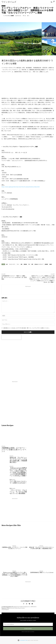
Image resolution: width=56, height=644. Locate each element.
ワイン (18, 264)
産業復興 (46, 264)
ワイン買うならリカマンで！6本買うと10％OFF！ (18, 482)
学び (29, 264)
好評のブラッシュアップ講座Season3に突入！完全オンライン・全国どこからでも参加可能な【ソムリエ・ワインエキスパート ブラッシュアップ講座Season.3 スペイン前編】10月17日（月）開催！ (42, 279)
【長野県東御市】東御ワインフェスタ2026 (42, 572)
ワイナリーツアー (12, 264)
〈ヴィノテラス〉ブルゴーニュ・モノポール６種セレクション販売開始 (18, 492)
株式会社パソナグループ (39, 264)
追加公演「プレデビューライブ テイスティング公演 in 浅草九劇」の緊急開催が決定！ (18, 460)
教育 (32, 264)
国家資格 (25, 264)
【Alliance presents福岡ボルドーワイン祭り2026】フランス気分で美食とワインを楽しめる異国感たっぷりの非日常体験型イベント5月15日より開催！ (18, 472)
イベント (3, 6)
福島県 (51, 264)
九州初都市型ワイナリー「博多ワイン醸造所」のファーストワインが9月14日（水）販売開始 (14, 277)
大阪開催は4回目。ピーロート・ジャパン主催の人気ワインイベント (14, 450)
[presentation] (11, 337)
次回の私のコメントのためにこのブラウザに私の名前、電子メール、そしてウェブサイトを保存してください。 (27, 328)
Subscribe (28, 629)
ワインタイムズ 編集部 (9, 16)
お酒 (7, 264)
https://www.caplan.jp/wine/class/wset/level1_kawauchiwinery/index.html (21, 187)
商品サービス (12, 479)
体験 (21, 264)
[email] (28, 624)
